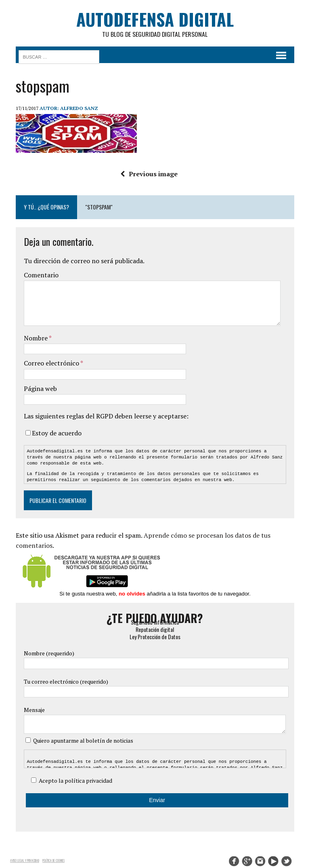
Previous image (149, 174)
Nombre (36, 338)
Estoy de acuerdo (56, 433)
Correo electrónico (52, 363)
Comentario (41, 275)
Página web (40, 389)
